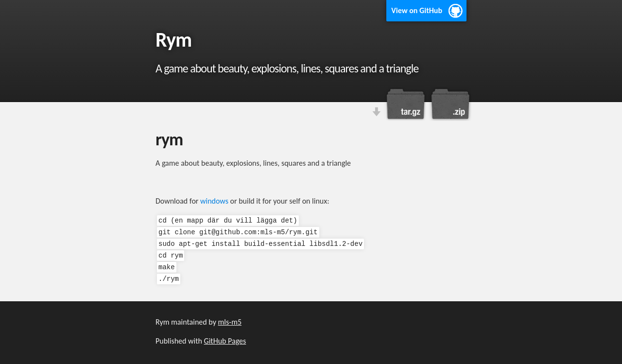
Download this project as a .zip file (449, 104)
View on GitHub (417, 10)
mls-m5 (230, 322)
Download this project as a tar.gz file (406, 104)
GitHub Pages (225, 341)
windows (214, 201)
